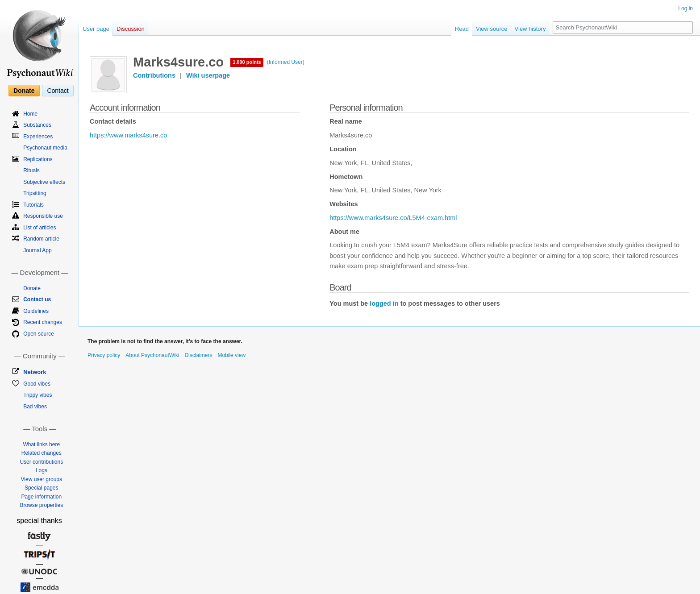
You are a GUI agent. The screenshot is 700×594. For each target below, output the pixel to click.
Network (35, 372)
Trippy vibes (37, 395)
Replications (38, 159)
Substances (37, 125)
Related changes (42, 453)
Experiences (38, 137)
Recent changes (43, 322)
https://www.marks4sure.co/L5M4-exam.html (393, 218)
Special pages (41, 488)
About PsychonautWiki (152, 355)
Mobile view (231, 355)
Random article (41, 239)
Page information (41, 497)
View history (530, 29)
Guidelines (36, 311)
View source (492, 29)
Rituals (31, 170)
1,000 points (247, 62)
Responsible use (43, 216)
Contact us (37, 299)
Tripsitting (35, 193)
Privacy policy (104, 355)
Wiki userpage (208, 75)
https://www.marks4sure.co (128, 135)
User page (96, 29)
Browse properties (41, 505)
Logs (42, 470)
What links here (41, 444)
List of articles (40, 228)
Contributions (154, 75)
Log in (685, 8)
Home (30, 114)
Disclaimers (198, 355)
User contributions (41, 462)
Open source (39, 334)
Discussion (131, 29)
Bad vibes (35, 407)
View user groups (42, 479)
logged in (384, 303)
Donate (24, 91)
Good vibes (37, 384)
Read (462, 29)
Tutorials (33, 205)
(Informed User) (286, 62)
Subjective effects (44, 182)
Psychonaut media (45, 148)
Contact (58, 91)
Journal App (37, 250)
